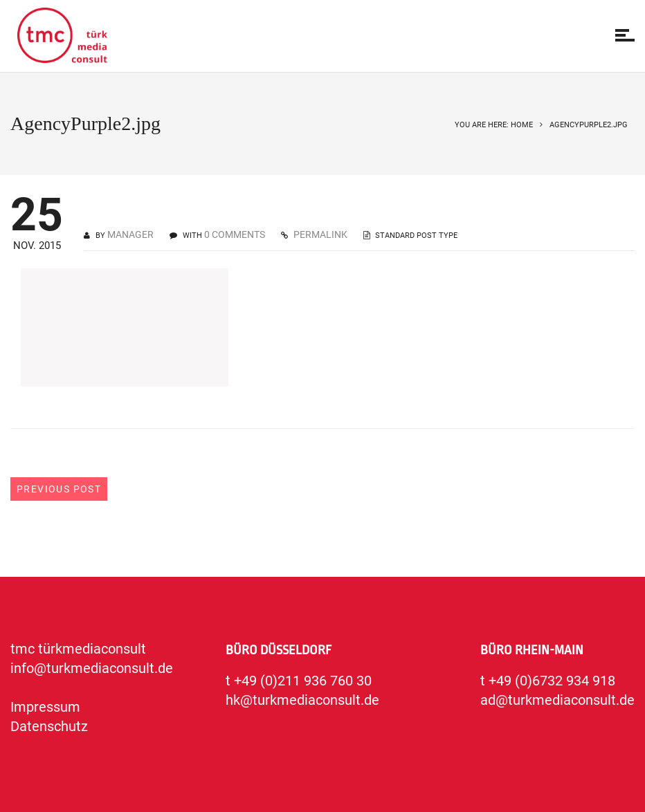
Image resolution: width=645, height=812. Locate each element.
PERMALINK (319, 234)
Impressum (45, 707)
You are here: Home (494, 125)
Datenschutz (49, 726)
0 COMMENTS (235, 234)
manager (130, 234)
